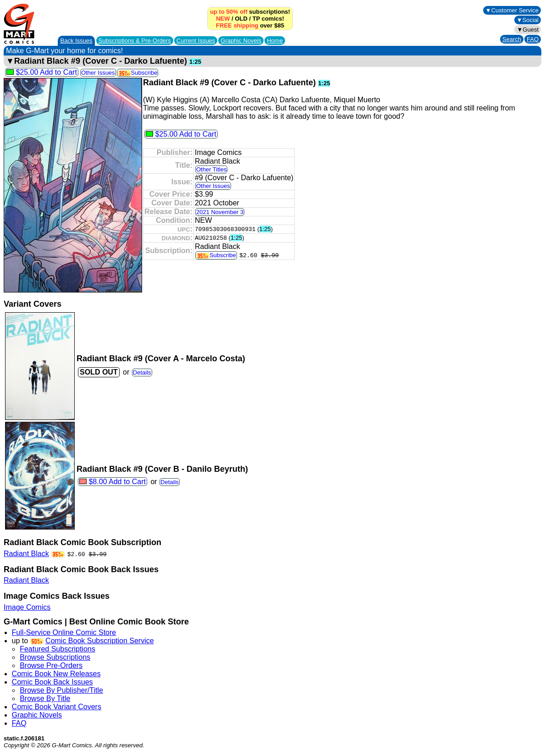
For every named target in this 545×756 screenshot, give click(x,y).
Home (275, 41)
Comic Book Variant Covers (57, 707)
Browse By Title (45, 698)
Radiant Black (26, 554)
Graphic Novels (241, 41)
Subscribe (138, 73)
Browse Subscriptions (55, 657)
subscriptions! (250, 12)
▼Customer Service (512, 10)
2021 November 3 (220, 212)
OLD (241, 19)
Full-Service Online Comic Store (64, 632)
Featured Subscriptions (58, 649)
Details (142, 372)
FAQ (533, 39)
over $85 (250, 25)
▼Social (528, 20)
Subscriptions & (135, 41)
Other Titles (211, 169)
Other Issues (98, 73)
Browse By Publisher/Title (61, 690)
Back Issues (76, 41)
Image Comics (27, 607)
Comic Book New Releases (56, 674)
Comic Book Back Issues (52, 682)
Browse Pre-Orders (51, 665)
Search (512, 39)
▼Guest (528, 30)
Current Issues (196, 41)
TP (256, 19)
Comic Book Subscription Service (100, 641)
